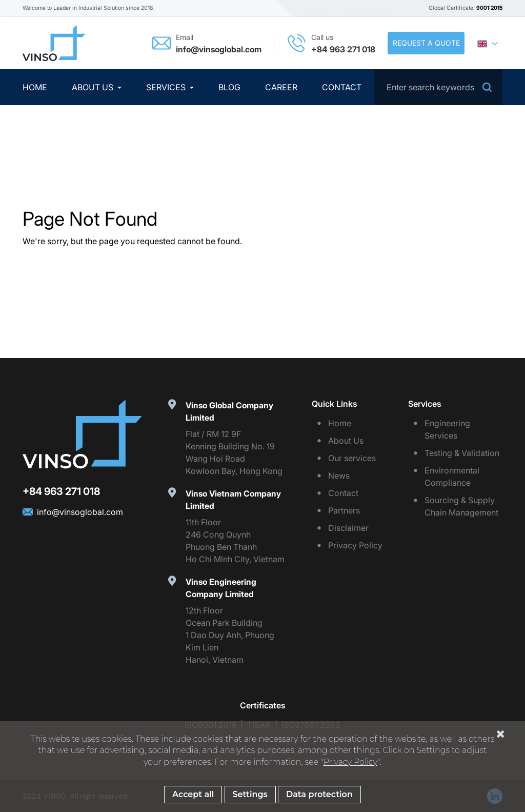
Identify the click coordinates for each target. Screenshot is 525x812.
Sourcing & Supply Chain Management (461, 506)
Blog (229, 87)
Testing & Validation (462, 453)
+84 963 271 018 (343, 49)
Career (281, 87)
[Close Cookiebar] (501, 735)
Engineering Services (447, 429)
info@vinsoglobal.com (219, 49)
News (339, 476)
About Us (94, 87)
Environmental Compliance (452, 477)
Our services (352, 458)
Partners (344, 510)
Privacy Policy (355, 545)
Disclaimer (348, 528)
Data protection (319, 795)
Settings (250, 795)
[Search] (438, 87)
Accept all (193, 795)
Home (35, 87)
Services (167, 87)
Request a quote (426, 43)
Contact (342, 87)
